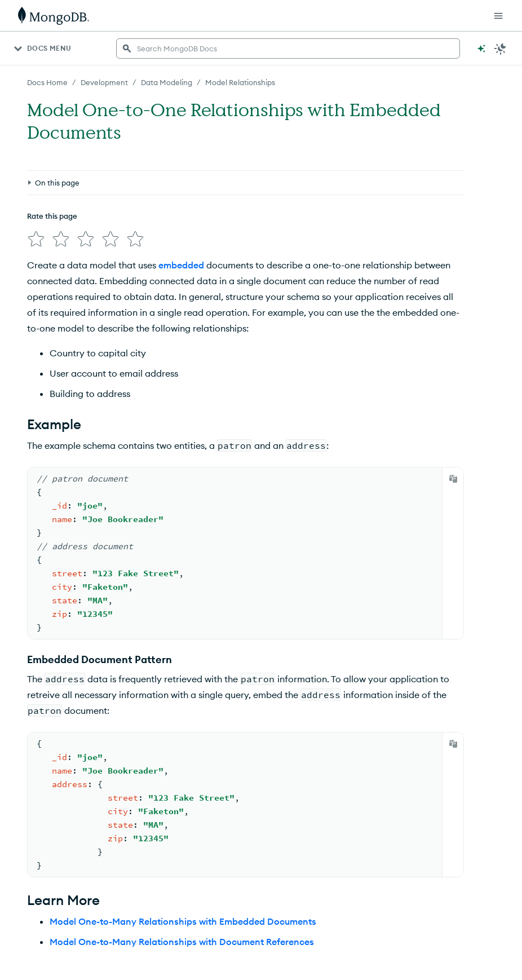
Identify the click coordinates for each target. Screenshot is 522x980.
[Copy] (453, 479)
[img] (36, 239)
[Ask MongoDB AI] (481, 48)
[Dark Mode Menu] (501, 48)
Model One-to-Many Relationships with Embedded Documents (183, 921)
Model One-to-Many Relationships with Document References (182, 942)
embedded (181, 265)
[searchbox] (288, 48)
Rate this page (52, 216)
